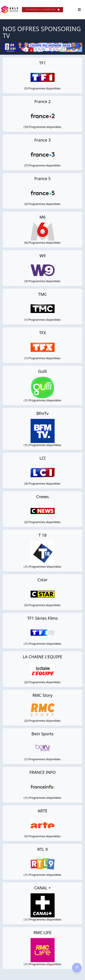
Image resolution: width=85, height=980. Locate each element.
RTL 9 (42, 849)
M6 (43, 217)
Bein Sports (42, 734)
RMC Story (42, 695)
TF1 (43, 63)
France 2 (42, 101)
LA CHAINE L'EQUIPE (42, 657)
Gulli (42, 371)
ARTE (42, 811)
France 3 (42, 140)
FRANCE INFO (42, 772)
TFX (43, 333)
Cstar (42, 580)
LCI (42, 458)
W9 (42, 256)
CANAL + (42, 888)
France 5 (42, 178)
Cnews (42, 497)
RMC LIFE (42, 932)
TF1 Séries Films (42, 618)
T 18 (42, 535)
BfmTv (42, 413)
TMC (42, 294)
